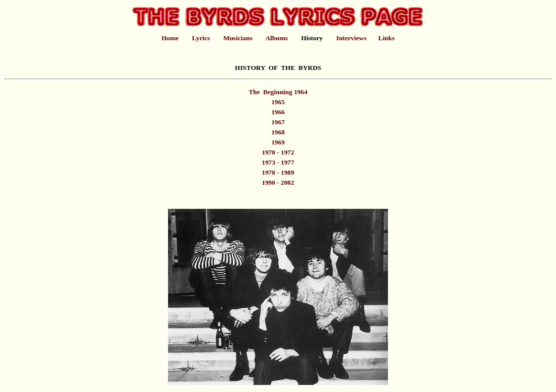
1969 (278, 142)
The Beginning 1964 (278, 92)
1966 (278, 112)
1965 (278, 102)
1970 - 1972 (278, 152)
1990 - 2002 (278, 182)
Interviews (351, 38)
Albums (276, 38)
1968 (278, 132)
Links (387, 38)
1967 (278, 122)
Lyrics (201, 38)
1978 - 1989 (278, 172)
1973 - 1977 (278, 162)
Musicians (238, 38)
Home (170, 38)
